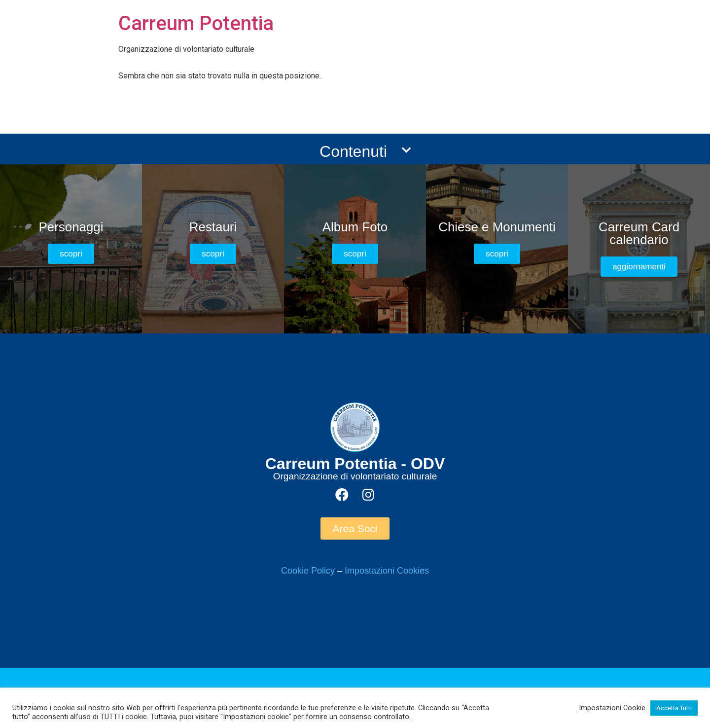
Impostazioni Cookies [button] (387, 571)
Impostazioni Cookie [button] (612, 708)
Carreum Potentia (196, 23)
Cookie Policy (308, 571)
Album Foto (355, 227)
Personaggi (71, 227)
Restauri (213, 227)
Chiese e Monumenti (497, 227)
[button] (71, 254)
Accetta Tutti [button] (674, 708)
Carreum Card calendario (639, 233)
